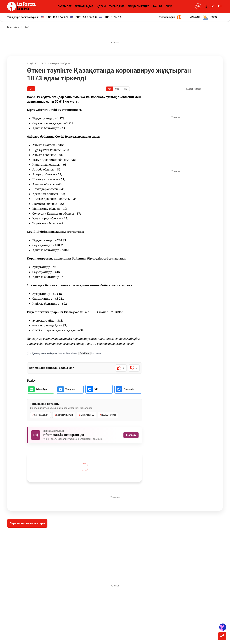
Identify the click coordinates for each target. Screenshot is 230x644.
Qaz (117, 89)
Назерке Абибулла (60, 63)
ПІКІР (169, 6)
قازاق (125, 89)
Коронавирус (64, 415)
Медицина (86, 415)
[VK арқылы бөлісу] (99, 389)
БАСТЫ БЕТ (65, 6)
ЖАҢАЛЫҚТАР (84, 6)
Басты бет (13, 27)
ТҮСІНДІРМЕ (117, 6)
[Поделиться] (222, 636)
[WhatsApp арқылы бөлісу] (41, 389)
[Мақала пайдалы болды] (121, 368)
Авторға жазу (193, 89)
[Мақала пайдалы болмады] (134, 368)
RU (220, 6)
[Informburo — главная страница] (22, 6)
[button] (207, 17)
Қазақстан (108, 415)
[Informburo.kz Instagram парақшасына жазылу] (84, 435)
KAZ (27, 27)
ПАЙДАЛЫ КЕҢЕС (139, 6)
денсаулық (40, 415)
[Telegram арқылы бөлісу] (70, 389)
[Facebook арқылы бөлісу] (128, 389)
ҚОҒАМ (101, 6)
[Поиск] (205, 6)
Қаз (110, 89)
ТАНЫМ (157, 6)
